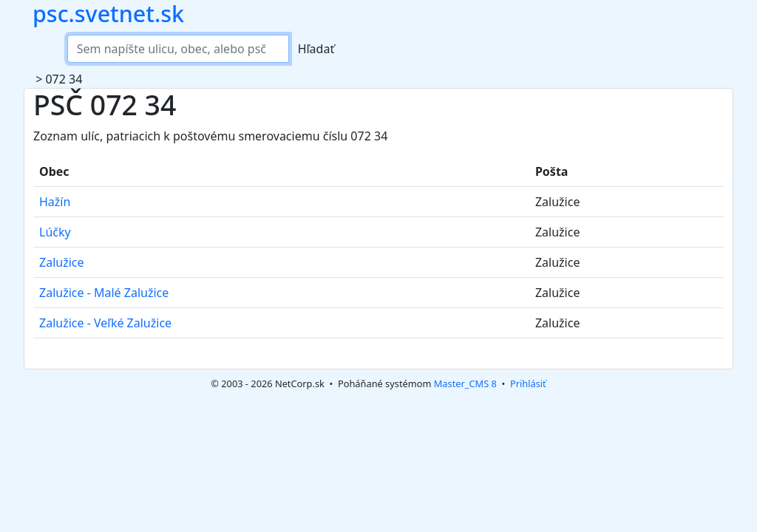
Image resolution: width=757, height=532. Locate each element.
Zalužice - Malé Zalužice (104, 293)
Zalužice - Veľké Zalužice (105, 323)
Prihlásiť (528, 383)
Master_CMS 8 (465, 383)
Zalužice (62, 262)
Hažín (55, 202)
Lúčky (55, 232)
